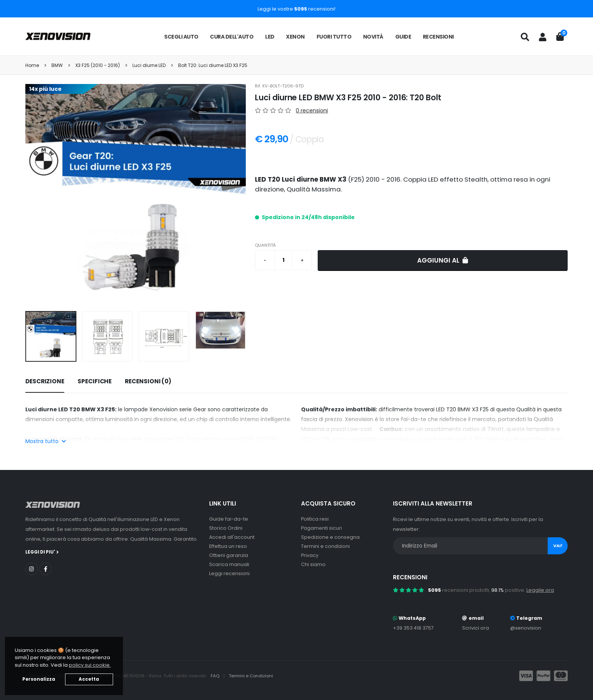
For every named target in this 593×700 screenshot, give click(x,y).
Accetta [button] (89, 679)
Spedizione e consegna (330, 537)
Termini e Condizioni (251, 676)
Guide (403, 37)
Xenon (295, 37)
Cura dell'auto (232, 37)
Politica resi (315, 519)
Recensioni (438, 37)
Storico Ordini (226, 528)
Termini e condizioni (325, 546)
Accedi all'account (232, 537)
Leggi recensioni (229, 573)
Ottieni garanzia (229, 555)
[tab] (45, 382)
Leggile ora (540, 590)
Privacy (310, 555)
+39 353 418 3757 (413, 628)
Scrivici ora (476, 628)
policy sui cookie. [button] (90, 665)
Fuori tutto (334, 37)
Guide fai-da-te (229, 519)
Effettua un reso (228, 546)
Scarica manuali (229, 564)
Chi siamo (313, 564)
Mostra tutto (46, 441)
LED (270, 37)
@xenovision (526, 628)
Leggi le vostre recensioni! (296, 9)
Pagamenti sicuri (321, 528)
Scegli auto (181, 37)
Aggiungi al (443, 260)
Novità (373, 37)
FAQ (216, 676)
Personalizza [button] (39, 679)
